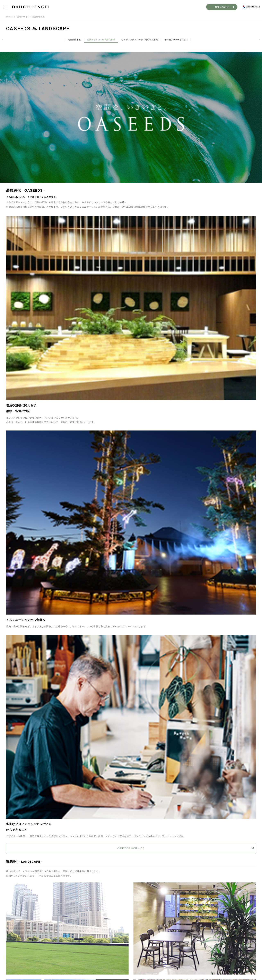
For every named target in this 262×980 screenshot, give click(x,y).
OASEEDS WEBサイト (131, 848)
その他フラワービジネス (176, 40)
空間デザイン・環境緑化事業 (101, 40)
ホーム (9, 17)
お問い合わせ (222, 7)
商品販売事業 (74, 40)
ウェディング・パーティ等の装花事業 (140, 40)
